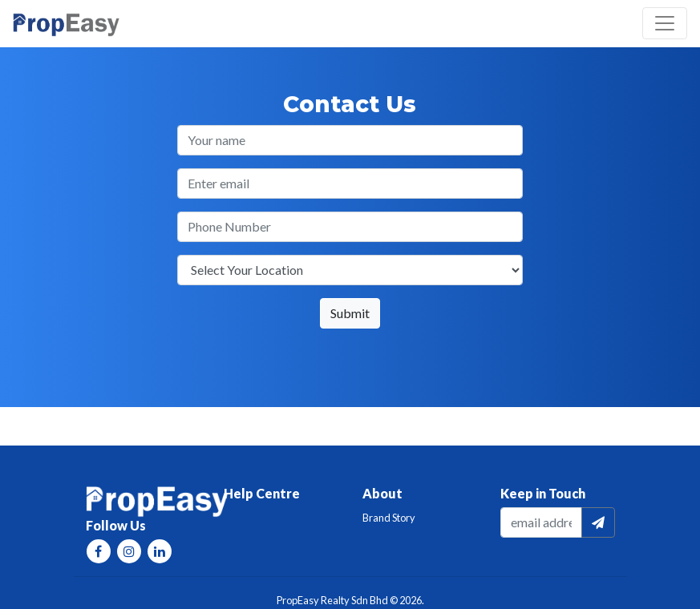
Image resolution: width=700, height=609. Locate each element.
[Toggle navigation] (665, 23)
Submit (350, 313)
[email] (541, 522)
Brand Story (389, 518)
